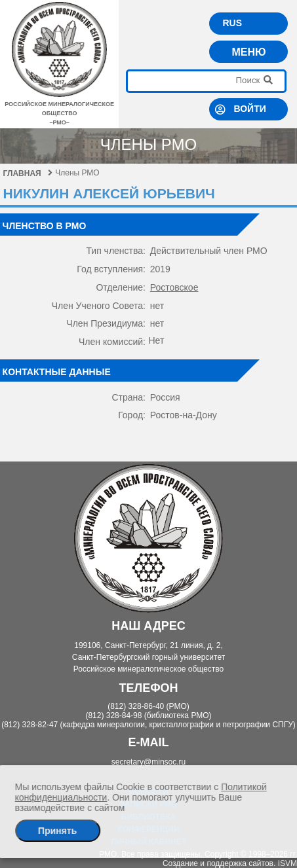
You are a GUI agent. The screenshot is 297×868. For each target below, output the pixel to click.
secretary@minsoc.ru (149, 762)
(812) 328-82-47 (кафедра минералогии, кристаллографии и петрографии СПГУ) (148, 725)
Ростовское (174, 287)
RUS (232, 23)
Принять (57, 831)
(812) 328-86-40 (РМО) (148, 706)
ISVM (287, 863)
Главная (28, 173)
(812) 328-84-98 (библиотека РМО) (148, 715)
